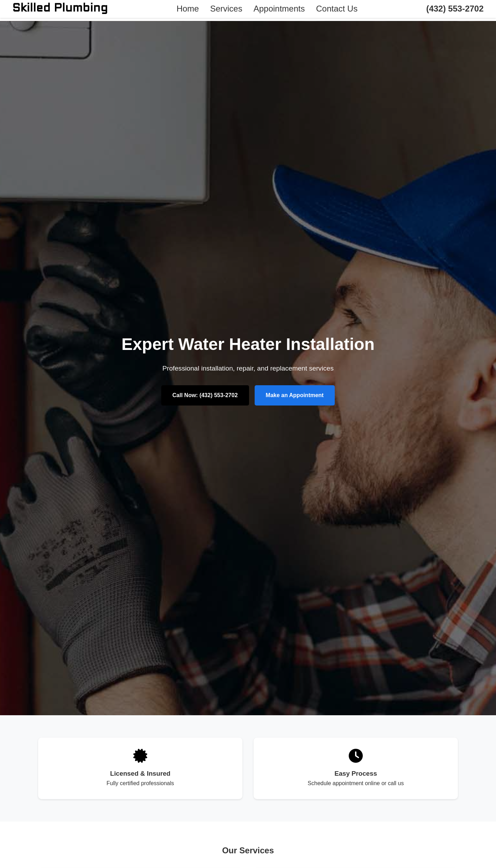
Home (188, 9)
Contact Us (337, 9)
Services (226, 9)
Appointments (279, 9)
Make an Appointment (295, 395)
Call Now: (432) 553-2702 (205, 395)
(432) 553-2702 (455, 9)
